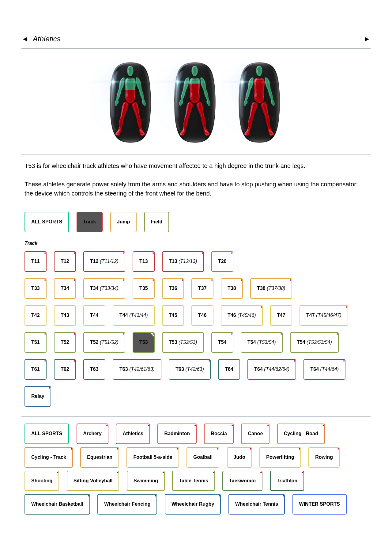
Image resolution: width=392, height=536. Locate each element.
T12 (65, 261)
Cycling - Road (301, 433)
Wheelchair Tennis (257, 504)
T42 (36, 315)
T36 (173, 288)
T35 (144, 288)
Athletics (47, 39)
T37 (202, 288)
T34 (65, 288)
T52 (65, 342)
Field (157, 222)
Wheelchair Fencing (127, 504)
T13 (144, 261)
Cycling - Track (49, 457)
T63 (94, 369)
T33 (36, 288)
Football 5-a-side (153, 457)
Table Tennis (193, 481)
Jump (124, 222)
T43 (65, 315)
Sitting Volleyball (93, 481)
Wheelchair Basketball (57, 504)
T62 (65, 369)
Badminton (177, 433)
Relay (38, 396)
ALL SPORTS (47, 222)
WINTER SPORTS (320, 504)
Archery (92, 433)
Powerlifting (280, 457)
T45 (173, 315)
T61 (36, 369)
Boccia (219, 433)
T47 (281, 315)
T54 (222, 342)
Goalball (203, 457)
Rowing (324, 457)
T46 (202, 315)
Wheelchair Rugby (193, 504)
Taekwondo (242, 481)
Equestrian (100, 457)
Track (90, 222)
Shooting (42, 481)
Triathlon (287, 481)
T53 (144, 342)
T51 (36, 342)
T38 (232, 288)
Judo (239, 457)
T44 (94, 315)
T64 (229, 369)
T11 (36, 261)
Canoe (255, 433)
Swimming (146, 481)
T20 (222, 261)
